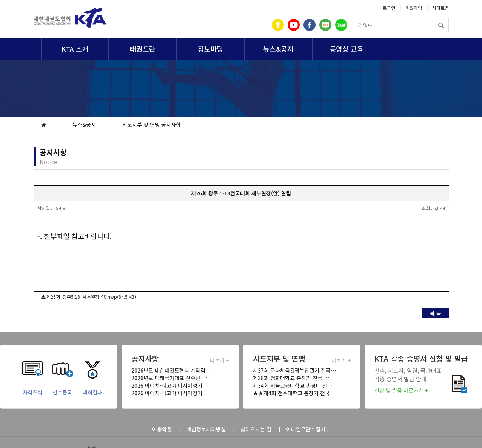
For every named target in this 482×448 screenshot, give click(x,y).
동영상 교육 (346, 49)
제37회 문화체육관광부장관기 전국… (294, 370)
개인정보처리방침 (206, 429)
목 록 (436, 313)
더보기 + (219, 360)
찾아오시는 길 (256, 429)
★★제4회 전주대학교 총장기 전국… (294, 393)
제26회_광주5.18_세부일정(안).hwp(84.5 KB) (91, 297)
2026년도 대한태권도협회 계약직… (171, 370)
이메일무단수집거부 (308, 429)
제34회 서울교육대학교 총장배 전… (293, 385)
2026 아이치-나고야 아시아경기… (169, 385)
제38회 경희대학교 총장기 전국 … (291, 378)
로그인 (389, 8)
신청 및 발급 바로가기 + (401, 390)
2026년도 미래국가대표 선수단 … (169, 378)
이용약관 (162, 429)
